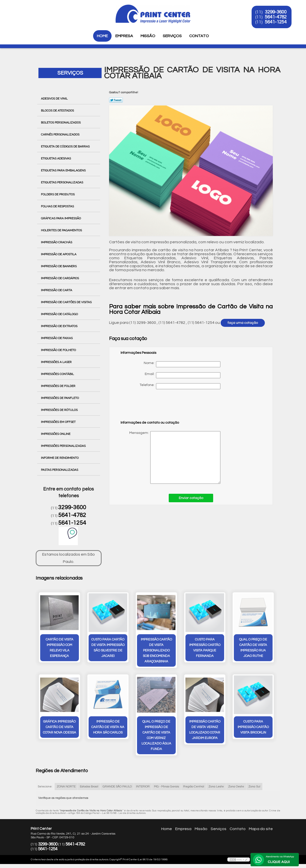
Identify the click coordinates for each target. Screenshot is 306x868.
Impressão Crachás (57, 242)
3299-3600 (276, 12)
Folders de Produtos (58, 194)
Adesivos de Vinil (55, 99)
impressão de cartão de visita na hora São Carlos (108, 727)
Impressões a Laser (57, 362)
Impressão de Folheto (59, 350)
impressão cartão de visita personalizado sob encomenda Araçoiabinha (156, 650)
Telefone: (180, 386)
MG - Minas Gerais (166, 787)
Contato (199, 36)
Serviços (172, 36)
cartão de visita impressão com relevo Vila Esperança (60, 648)
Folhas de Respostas (58, 206)
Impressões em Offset (59, 422)
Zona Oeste (236, 787)
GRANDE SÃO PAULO (117, 787)
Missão (148, 36)
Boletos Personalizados (61, 123)
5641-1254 (276, 22)
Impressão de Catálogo (60, 314)
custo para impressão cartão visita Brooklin (253, 727)
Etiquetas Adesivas (56, 158)
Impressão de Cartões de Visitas (67, 302)
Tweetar (116, 100)
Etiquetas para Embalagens (64, 170)
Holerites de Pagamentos (62, 230)
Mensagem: (170, 457)
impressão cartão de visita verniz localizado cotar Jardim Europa (205, 730)
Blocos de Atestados (58, 111)
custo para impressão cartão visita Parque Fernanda (205, 648)
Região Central (194, 787)
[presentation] (152, 407)
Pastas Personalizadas (60, 470)
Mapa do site (261, 829)
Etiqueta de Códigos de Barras (66, 146)
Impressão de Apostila (59, 254)
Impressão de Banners (59, 266)
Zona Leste (216, 787)
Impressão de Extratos (60, 326)
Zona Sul (254, 787)
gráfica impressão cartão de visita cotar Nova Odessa (60, 727)
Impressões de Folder (59, 386)
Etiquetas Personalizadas (62, 182)
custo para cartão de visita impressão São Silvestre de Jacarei (108, 648)
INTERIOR (143, 787)
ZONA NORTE (66, 787)
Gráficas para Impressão (61, 218)
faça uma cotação (243, 323)
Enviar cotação (191, 498)
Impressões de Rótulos (60, 410)
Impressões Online (56, 434)
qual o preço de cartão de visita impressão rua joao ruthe (253, 648)
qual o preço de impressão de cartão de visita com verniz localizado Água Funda (156, 735)
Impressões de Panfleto (60, 398)
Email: (183, 375)
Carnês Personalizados (61, 134)
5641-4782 (276, 17)
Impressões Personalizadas (64, 446)
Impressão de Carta (57, 290)
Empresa (124, 36)
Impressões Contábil (58, 374)
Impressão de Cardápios (60, 278)
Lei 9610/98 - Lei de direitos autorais (124, 813)
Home (102, 36)
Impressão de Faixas (57, 338)
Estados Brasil (89, 787)
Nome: (182, 364)
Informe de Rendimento (60, 458)
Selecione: (45, 787)
